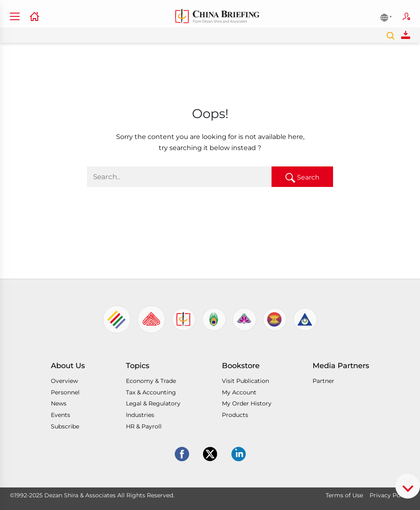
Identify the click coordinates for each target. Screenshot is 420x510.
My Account (239, 392)
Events (60, 415)
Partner (323, 381)
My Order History (247, 403)
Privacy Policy (390, 495)
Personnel (65, 392)
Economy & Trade (151, 381)
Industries (140, 415)
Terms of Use (344, 495)
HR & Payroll (144, 426)
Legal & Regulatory (153, 403)
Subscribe (406, 16)
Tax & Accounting (151, 392)
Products (235, 415)
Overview (64, 381)
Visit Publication (245, 381)
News (59, 403)
